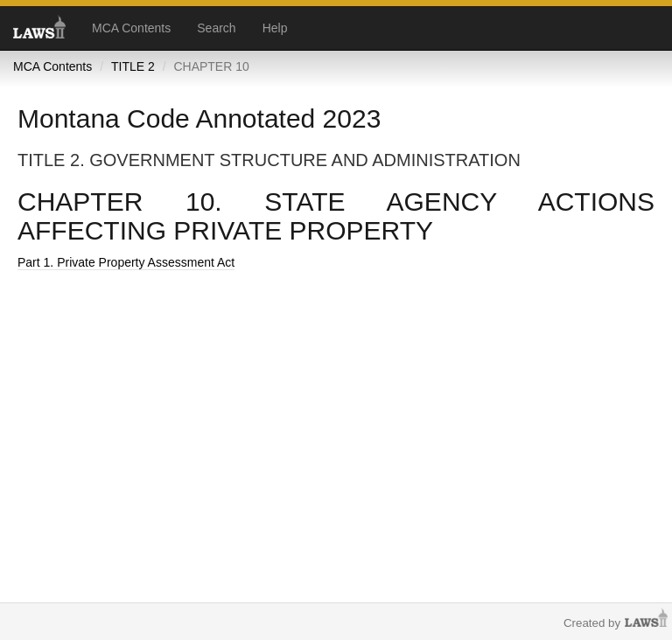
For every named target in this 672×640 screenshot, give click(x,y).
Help (275, 28)
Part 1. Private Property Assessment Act (126, 262)
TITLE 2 (133, 66)
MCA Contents (131, 28)
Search (216, 28)
